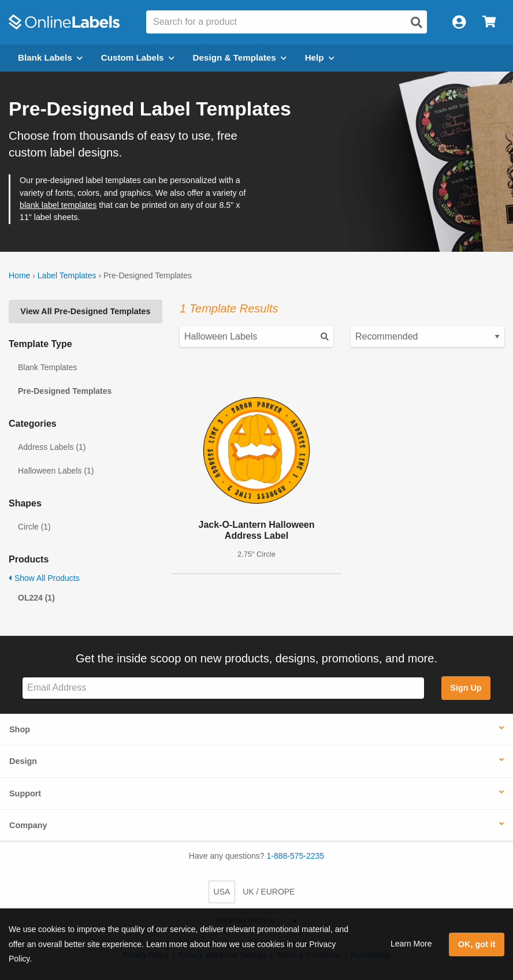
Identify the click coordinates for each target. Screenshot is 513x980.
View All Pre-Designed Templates (85, 311)
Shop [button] (20, 729)
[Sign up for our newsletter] (223, 688)
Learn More (411, 944)
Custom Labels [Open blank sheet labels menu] (138, 57)
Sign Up (466, 688)
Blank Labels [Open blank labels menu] (50, 57)
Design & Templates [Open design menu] (240, 57)
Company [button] (28, 825)
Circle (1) (34, 527)
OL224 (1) (36, 598)
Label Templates (67, 275)
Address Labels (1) (52, 447)
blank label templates (58, 205)
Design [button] (23, 761)
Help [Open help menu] (320, 57)
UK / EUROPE (269, 892)
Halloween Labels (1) (56, 471)
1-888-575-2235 (296, 856)
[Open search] (417, 23)
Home (19, 275)
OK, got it (477, 944)
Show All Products (44, 578)
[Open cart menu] (489, 22)
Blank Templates (47, 367)
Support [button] (25, 793)
